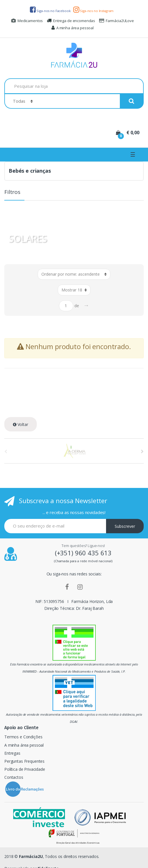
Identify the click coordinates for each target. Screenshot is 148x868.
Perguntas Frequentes (24, 761)
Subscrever (125, 526)
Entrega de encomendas (71, 21)
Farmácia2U (31, 856)
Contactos (14, 777)
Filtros (12, 192)
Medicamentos (27, 21)
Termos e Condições (23, 737)
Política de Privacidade (25, 769)
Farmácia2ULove (117, 21)
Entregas (12, 753)
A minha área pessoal (73, 28)
